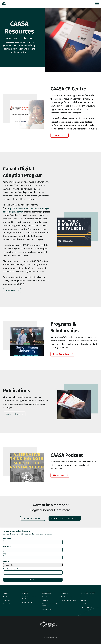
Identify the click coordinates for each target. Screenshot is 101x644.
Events (25, 593)
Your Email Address (11, 569)
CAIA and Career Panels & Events (49, 605)
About (5, 597)
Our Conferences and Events (29, 598)
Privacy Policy (7, 604)
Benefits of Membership (65, 518)
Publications (46, 600)
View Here (58, 135)
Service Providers (86, 604)
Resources (46, 593)
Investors (83, 597)
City (5, 554)
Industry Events (27, 602)
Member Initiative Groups (69, 600)
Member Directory (67, 597)
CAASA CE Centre (47, 609)
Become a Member (32, 518)
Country (6, 561)
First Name (7, 539)
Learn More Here (61, 354)
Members (65, 593)
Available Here (13, 414)
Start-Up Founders (86, 607)
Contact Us (7, 600)
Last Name (7, 546)
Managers (83, 600)
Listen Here (59, 475)
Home (5, 593)
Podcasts (45, 597)
